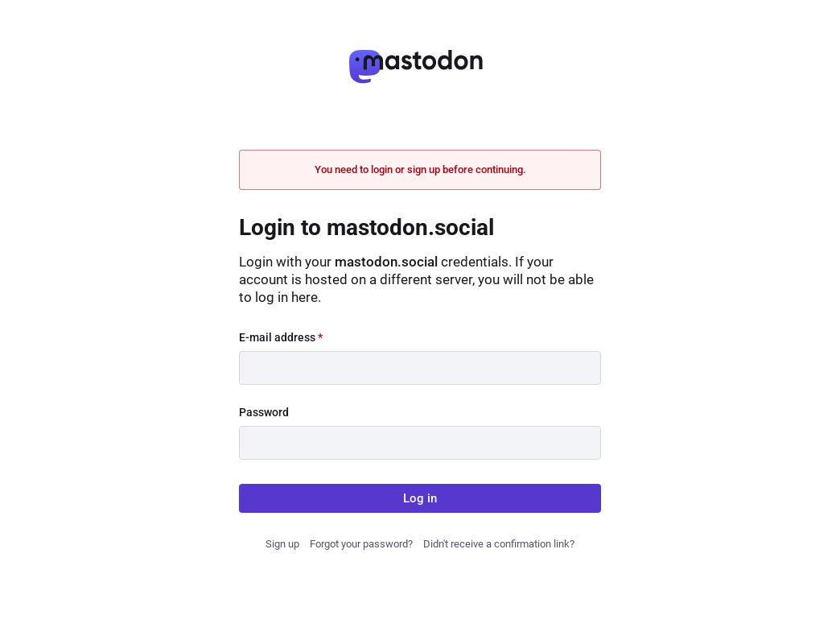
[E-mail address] (420, 368)
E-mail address (281, 337)
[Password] (420, 443)
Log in (420, 498)
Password (264, 412)
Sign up (282, 544)
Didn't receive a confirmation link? (499, 544)
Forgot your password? (361, 544)
